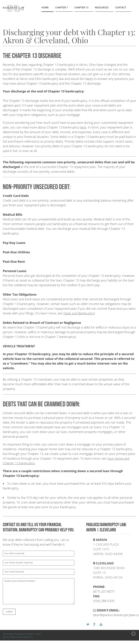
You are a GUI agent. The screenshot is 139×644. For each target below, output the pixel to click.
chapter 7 (62, 7)
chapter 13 (81, 7)
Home (45, 7)
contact (121, 7)
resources (102, 7)
